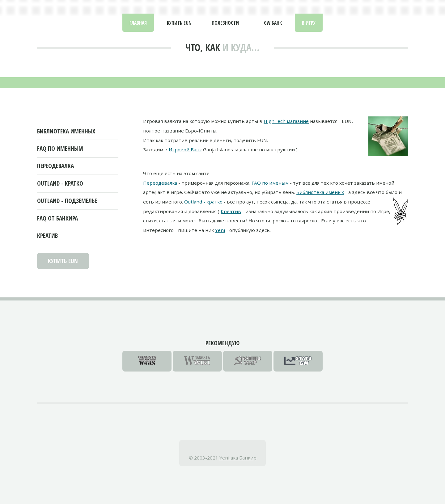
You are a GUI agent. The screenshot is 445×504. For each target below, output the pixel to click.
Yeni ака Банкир (238, 458)
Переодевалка (55, 166)
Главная (138, 23)
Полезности (225, 23)
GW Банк (273, 23)
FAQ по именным (60, 149)
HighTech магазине (286, 121)
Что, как (203, 47)
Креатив (47, 236)
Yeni (220, 230)
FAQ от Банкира (57, 218)
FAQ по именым (270, 183)
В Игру (309, 23)
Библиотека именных (66, 131)
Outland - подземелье (67, 201)
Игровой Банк (185, 149)
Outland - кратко (60, 183)
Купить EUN (179, 23)
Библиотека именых (320, 192)
